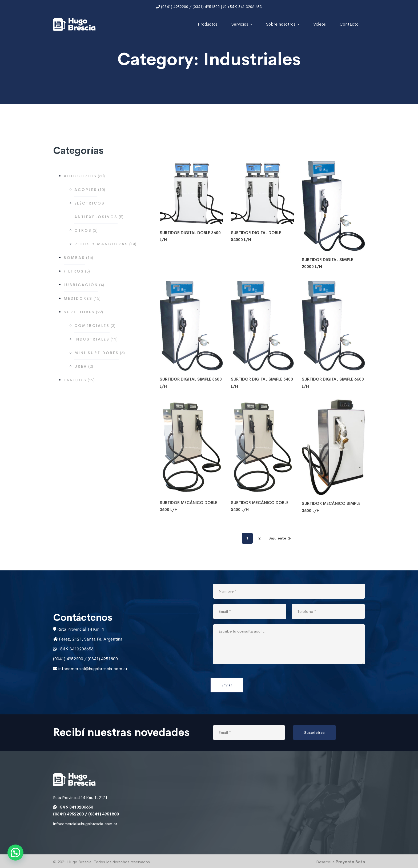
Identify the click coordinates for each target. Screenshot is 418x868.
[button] (15, 853)
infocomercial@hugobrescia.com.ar (92, 669)
